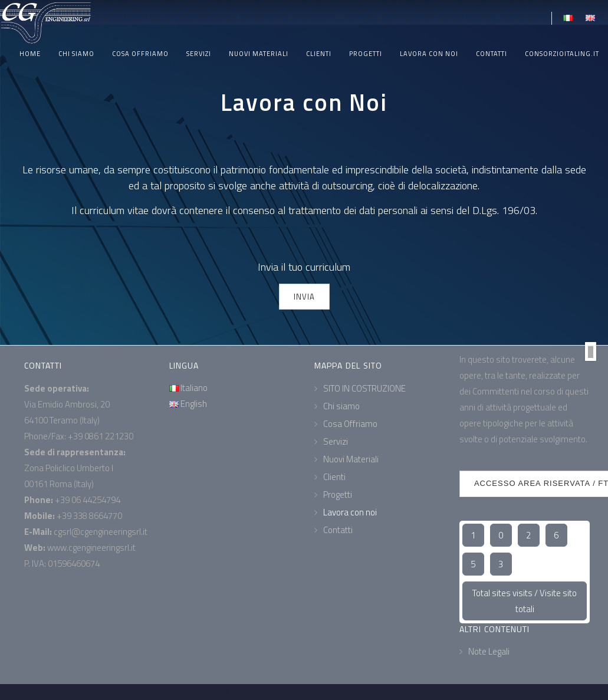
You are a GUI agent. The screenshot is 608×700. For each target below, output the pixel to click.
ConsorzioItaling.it (562, 54)
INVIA (304, 297)
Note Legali (489, 651)
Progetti (366, 54)
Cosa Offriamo (140, 54)
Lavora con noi (429, 54)
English (188, 404)
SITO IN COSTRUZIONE (364, 388)
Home (30, 54)
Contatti (492, 54)
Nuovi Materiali (259, 54)
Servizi (199, 54)
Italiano (188, 388)
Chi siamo (76, 54)
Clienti (319, 54)
